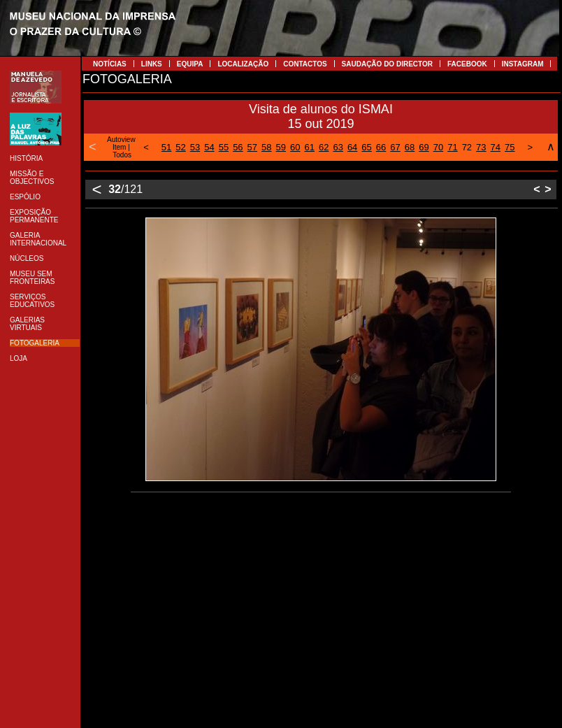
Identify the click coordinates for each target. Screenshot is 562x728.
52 (180, 147)
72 (467, 147)
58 (266, 147)
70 (438, 147)
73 (481, 147)
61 (309, 147)
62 (324, 147)
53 (195, 147)
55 (224, 147)
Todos (122, 155)
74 (496, 147)
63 (338, 147)
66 (381, 147)
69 (424, 147)
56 (238, 147)
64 (352, 147)
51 (166, 147)
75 (510, 147)
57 (252, 147)
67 (395, 147)
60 (295, 147)
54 (209, 147)
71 (452, 147)
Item (119, 147)
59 (281, 147)
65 (366, 147)
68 (410, 147)
